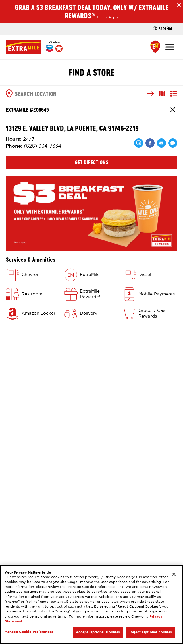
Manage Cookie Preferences (29, 632)
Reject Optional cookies (151, 632)
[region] (91, 605)
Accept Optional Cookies (98, 632)
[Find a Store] (155, 47)
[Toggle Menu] (170, 47)
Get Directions (92, 162)
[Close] (174, 574)
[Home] (34, 47)
